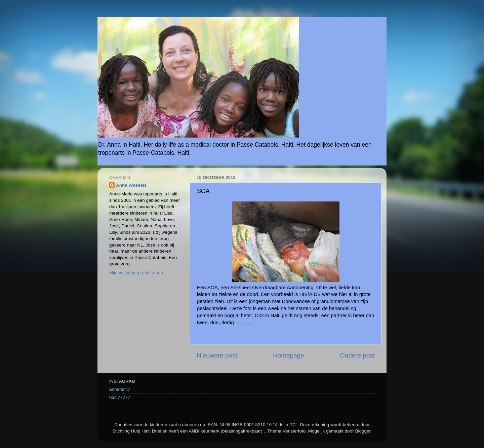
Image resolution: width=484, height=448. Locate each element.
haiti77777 (120, 397)
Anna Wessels (131, 185)
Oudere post (357, 355)
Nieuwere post (217, 355)
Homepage (288, 355)
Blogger (363, 431)
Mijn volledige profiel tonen (136, 273)
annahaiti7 (120, 389)
